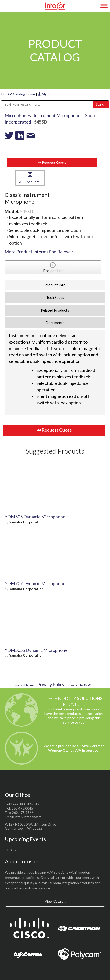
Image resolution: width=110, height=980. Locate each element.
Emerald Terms (24, 685)
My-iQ (45, 94)
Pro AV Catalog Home (18, 94)
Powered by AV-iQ (79, 685)
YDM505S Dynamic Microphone (36, 650)
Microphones (18, 115)
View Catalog (55, 901)
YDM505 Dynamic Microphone (35, 517)
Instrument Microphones (58, 115)
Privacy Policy (51, 684)
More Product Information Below (40, 252)
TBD (9, 850)
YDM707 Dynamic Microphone (35, 583)
